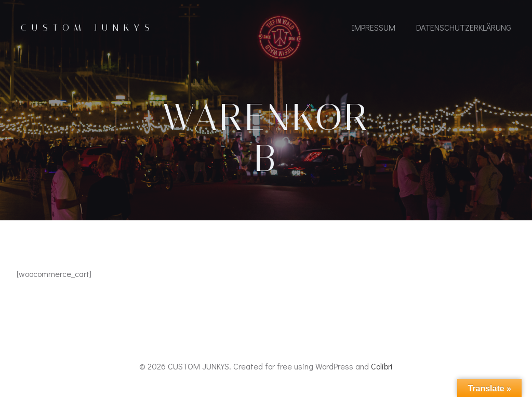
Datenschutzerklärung (464, 27)
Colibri (382, 366)
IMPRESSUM (374, 27)
